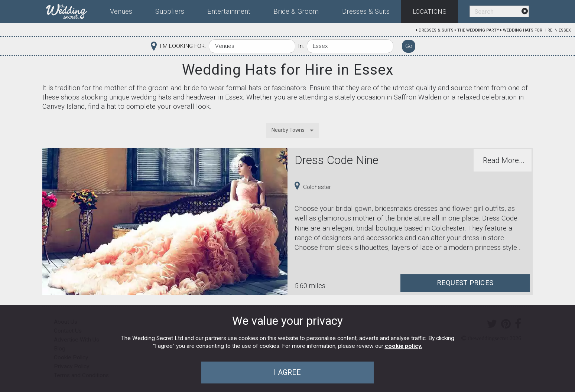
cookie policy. (404, 346)
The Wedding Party (478, 30)
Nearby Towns (288, 130)
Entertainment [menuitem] (229, 12)
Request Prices (465, 283)
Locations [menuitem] (430, 12)
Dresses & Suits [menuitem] (366, 12)
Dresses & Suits (436, 30)
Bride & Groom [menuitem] (296, 12)
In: (301, 46)
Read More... (504, 160)
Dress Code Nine (337, 160)
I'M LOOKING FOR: (183, 46)
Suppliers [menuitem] (170, 12)
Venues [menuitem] (121, 12)
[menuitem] (72, 10)
